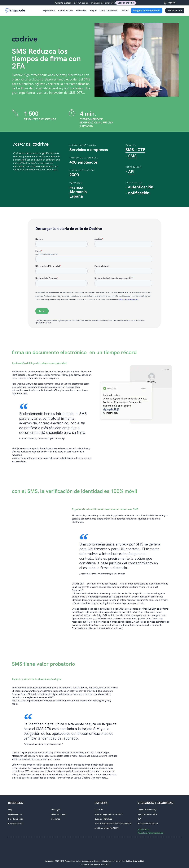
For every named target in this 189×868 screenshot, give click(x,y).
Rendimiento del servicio (148, 824)
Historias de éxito (15, 819)
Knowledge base (15, 824)
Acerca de (99, 810)
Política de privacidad (135, 861)
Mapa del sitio (103, 864)
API (131, 172)
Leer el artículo (126, 3)
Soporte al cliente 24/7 (147, 810)
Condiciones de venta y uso (114, 861)
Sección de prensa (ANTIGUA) (107, 828)
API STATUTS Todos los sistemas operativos (150, 831)
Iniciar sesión (175, 11)
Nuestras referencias (103, 819)
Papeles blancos (15, 814)
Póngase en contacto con (147, 11)
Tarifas (124, 11)
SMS (132, 156)
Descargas (56, 810)
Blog (10, 810)
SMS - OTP (135, 150)
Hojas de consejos (59, 814)
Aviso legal (97, 861)
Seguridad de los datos (147, 814)
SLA (139, 819)
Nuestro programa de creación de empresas (113, 824)
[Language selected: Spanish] (175, 3)
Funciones (56, 819)
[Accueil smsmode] (15, 11)
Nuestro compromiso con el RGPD (109, 814)
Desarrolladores (109, 11)
